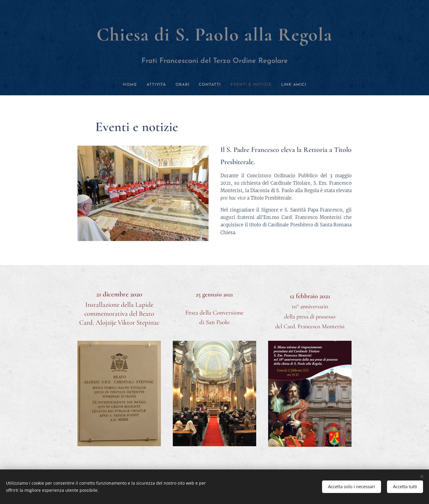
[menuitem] (120, 85)
